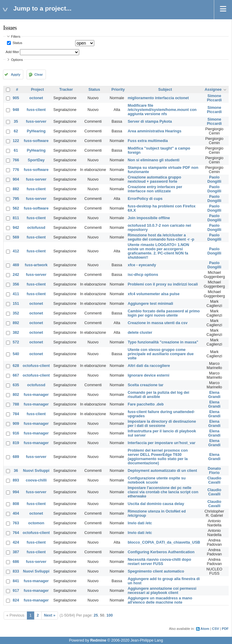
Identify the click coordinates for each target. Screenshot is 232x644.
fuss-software (36, 141)
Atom (205, 629)
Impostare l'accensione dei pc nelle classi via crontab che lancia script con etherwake (163, 492)
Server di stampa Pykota (150, 122)
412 (16, 251)
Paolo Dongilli (214, 179)
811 (16, 218)
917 (16, 591)
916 (16, 433)
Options (17, 60)
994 (16, 492)
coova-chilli (36, 480)
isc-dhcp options (143, 275)
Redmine (98, 640)
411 (16, 294)
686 (16, 562)
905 (16, 98)
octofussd (36, 228)
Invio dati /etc (140, 523)
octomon (36, 523)
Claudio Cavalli (214, 480)
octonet (36, 98)
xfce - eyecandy (142, 265)
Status (17, 43)
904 (16, 179)
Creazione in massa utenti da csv (158, 323)
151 (16, 304)
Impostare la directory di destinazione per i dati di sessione (162, 424)
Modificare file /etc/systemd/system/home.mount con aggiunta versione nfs (162, 110)
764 (16, 533)
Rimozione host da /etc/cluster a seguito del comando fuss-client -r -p (161, 237)
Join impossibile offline (149, 218)
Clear (39, 74)
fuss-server (36, 122)
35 (16, 122)
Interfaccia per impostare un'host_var (162, 443)
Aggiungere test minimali (150, 304)
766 (16, 160)
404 (16, 513)
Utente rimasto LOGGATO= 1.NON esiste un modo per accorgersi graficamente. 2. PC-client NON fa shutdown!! (159, 251)
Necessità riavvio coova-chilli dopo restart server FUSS (159, 562)
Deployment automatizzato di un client (163, 471)
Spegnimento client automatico (156, 571)
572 (16, 342)
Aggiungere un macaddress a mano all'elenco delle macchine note (160, 600)
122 (16, 141)
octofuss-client (36, 366)
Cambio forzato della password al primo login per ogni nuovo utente (164, 313)
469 (16, 265)
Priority (118, 90)
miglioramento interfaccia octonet (158, 98)
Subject (165, 90)
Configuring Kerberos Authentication (161, 552)
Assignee (213, 90)
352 (16, 313)
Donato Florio (214, 471)
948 (16, 110)
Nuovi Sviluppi (36, 471)
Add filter (13, 52)
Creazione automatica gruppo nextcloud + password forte (155, 179)
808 (16, 504)
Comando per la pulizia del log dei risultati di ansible (159, 395)
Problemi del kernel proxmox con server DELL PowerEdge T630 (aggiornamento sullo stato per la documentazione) (158, 457)
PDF (225, 629)
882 (16, 189)
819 (16, 443)
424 (16, 542)
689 (16, 457)
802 (16, 395)
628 (16, 366)
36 (16, 471)
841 (16, 581)
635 (16, 385)
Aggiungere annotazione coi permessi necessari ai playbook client (162, 591)
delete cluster (140, 333)
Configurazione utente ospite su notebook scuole (157, 480)
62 (16, 131)
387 (16, 552)
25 (96, 615)
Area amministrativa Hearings (155, 131)
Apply (16, 74)
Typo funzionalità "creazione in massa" (163, 342)
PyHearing (36, 131)
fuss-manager (36, 395)
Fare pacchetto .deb (146, 404)
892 (16, 323)
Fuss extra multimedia (148, 141)
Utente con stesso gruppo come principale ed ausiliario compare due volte (161, 354)
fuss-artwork (36, 265)
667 (16, 375)
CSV (216, 629)
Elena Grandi (214, 395)
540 (16, 354)
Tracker (66, 90)
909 (16, 424)
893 (16, 480)
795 (16, 199)
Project (37, 90)
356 (16, 284)
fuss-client (36, 110)
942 (16, 228)
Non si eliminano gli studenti (154, 160)
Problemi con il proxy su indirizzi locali (163, 284)
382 (16, 333)
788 (16, 404)
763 (16, 523)
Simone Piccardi (214, 98)
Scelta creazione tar (146, 385)
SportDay (36, 160)
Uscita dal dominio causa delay (156, 504)
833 (16, 571)
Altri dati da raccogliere (149, 366)
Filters (16, 36)
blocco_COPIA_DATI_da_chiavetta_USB (164, 542)
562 (16, 208)
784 (16, 414)
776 (16, 170)
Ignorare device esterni (149, 375)
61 (16, 150)
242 (16, 275)
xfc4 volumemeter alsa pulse (154, 294)
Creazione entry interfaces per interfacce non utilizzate (155, 189)
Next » (50, 615)
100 (110, 615)
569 (16, 237)
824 (16, 600)
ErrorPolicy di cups (145, 199)
